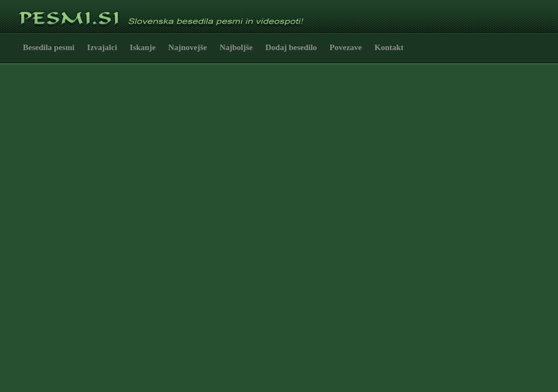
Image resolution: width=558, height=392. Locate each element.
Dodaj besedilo (291, 47)
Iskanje (143, 47)
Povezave (346, 47)
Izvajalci (102, 47)
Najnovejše (188, 47)
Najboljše (236, 47)
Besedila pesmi (49, 47)
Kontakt (389, 47)
